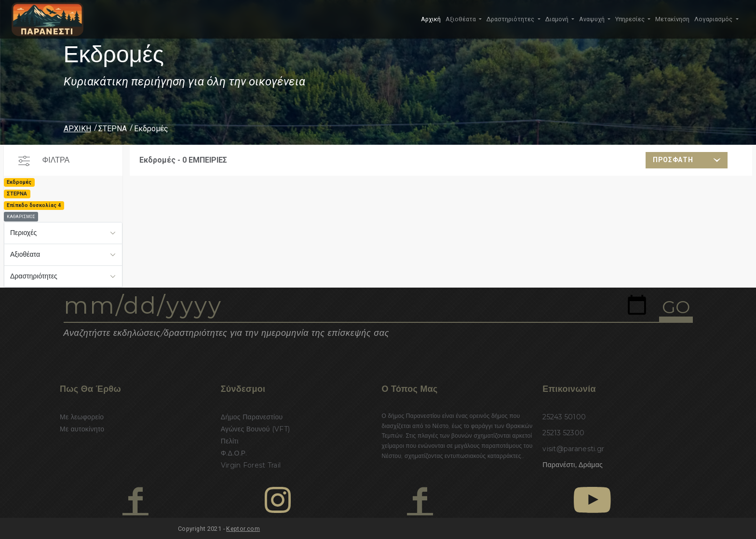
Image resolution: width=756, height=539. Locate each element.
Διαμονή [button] (558, 19)
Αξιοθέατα (25, 254)
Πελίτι (230, 441)
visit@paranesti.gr (573, 449)
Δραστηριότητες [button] (511, 19)
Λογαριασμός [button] (714, 19)
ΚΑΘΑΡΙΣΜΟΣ (21, 217)
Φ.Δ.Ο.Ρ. (234, 453)
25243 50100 (564, 417)
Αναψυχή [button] (593, 19)
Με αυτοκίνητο (82, 429)
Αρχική (431, 19)
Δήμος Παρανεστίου (252, 417)
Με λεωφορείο (82, 417)
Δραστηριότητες (34, 276)
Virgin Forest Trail (251, 465)
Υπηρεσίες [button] (631, 19)
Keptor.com (243, 529)
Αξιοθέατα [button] (461, 19)
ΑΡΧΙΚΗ (77, 129)
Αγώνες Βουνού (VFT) (256, 429)
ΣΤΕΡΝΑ (113, 129)
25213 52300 (563, 433)
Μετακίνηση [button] (672, 19)
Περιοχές (23, 233)
